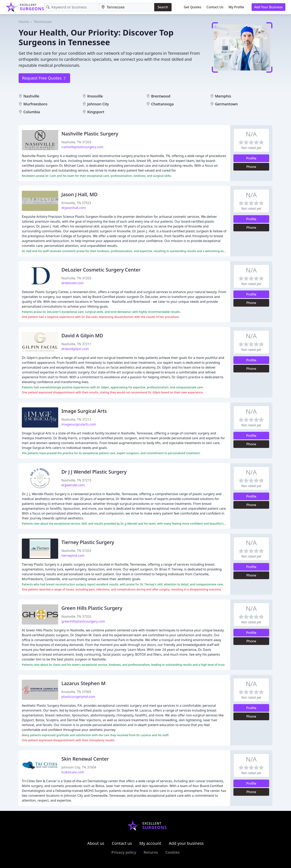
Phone (251, 167)
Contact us (122, 843)
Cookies (172, 852)
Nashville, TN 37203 (76, 142)
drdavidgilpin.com (75, 349)
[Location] (127, 7)
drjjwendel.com (73, 485)
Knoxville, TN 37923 (76, 203)
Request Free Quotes (44, 78)
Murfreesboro (35, 104)
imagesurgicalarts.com (79, 424)
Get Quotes (193, 7)
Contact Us (215, 7)
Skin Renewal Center (85, 759)
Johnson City (98, 104)
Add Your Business (268, 7)
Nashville (31, 96)
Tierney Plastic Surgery (88, 542)
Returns (151, 852)
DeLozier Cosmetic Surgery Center (101, 270)
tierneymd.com (73, 556)
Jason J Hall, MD (80, 194)
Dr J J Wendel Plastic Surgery (94, 472)
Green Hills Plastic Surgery (92, 608)
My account (150, 843)
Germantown (226, 104)
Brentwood (161, 96)
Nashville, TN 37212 (76, 419)
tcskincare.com (73, 772)
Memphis (223, 96)
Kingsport (96, 112)
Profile (251, 158)
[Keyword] (72, 7)
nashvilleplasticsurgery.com (82, 147)
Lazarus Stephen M (83, 683)
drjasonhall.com (74, 208)
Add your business (186, 843)
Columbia (32, 112)
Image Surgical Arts (84, 411)
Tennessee (43, 22)
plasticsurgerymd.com (78, 697)
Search (163, 7)
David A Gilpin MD (82, 335)
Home (24, 22)
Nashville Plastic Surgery (90, 134)
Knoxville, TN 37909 (76, 692)
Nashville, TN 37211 (76, 344)
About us (96, 843)
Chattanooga (162, 104)
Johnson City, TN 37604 (79, 767)
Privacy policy (124, 852)
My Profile (236, 7)
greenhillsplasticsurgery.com (83, 621)
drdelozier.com (73, 283)
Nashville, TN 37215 (76, 480)
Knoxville (95, 96)
